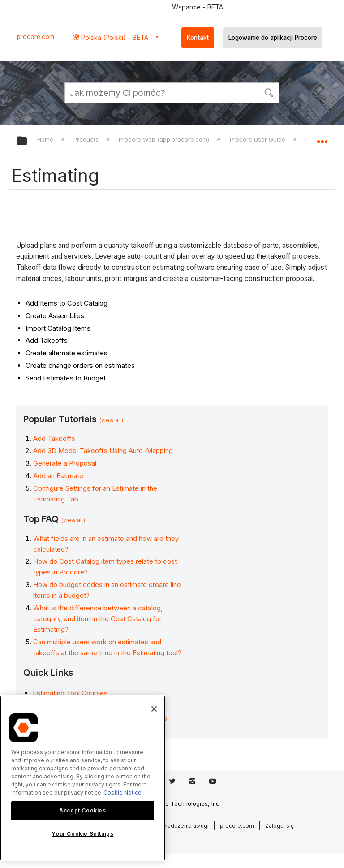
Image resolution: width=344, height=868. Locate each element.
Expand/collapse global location (322, 138)
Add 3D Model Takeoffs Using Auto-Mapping (103, 451)
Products (87, 139)
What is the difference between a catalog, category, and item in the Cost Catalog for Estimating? (98, 619)
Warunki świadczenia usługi (173, 826)
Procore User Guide (258, 139)
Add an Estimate (58, 476)
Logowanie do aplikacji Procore (273, 38)
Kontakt (198, 38)
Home (46, 139)
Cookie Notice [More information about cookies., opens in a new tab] (123, 792)
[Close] (154, 709)
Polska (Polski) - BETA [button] (114, 37)
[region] (83, 778)
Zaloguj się (279, 826)
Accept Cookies (82, 810)
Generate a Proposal (65, 463)
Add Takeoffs (54, 438)
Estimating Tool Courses (70, 693)
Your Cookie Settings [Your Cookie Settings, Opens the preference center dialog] (82, 834)
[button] (269, 92)
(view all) (111, 420)
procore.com (36, 37)
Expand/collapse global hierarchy (28, 141)
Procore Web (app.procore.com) (165, 139)
